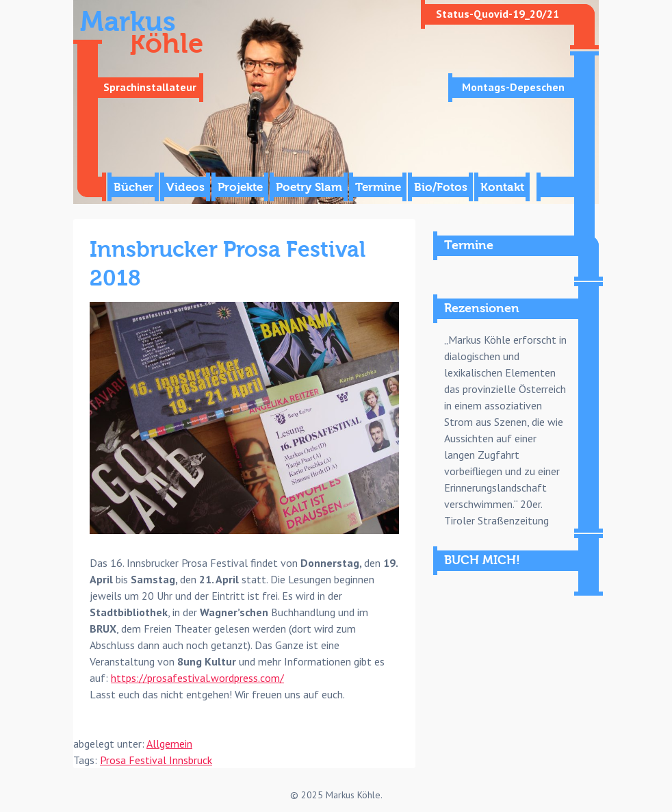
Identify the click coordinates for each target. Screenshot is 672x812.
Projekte (240, 187)
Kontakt (502, 187)
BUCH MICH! (482, 560)
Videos (185, 187)
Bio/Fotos (441, 187)
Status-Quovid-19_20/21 (497, 14)
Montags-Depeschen (513, 87)
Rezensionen (482, 308)
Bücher (133, 187)
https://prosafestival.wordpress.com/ (197, 678)
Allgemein (169, 744)
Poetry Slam (309, 187)
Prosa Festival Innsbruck (156, 760)
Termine (378, 187)
